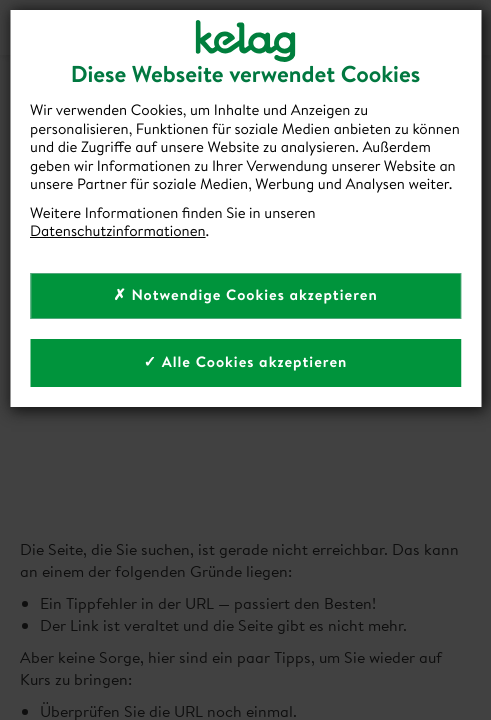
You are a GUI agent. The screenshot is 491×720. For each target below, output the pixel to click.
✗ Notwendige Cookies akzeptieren (245, 294)
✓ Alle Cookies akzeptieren (246, 361)
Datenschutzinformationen (118, 230)
